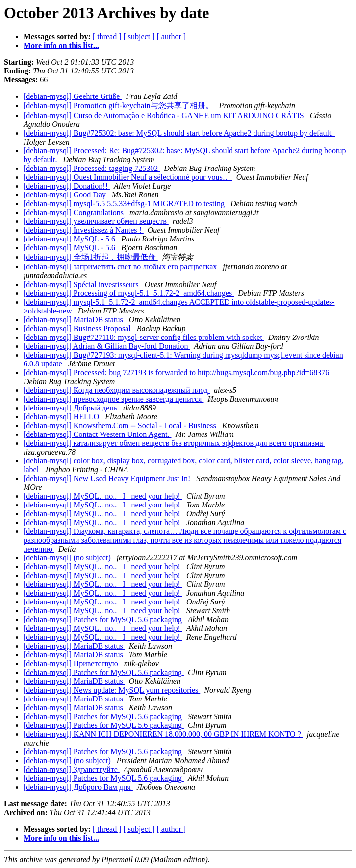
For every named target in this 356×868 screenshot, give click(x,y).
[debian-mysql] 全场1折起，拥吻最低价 (91, 257)
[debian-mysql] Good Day (66, 195)
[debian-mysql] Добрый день (71, 408)
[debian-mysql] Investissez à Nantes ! (84, 230)
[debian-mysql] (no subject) (68, 558)
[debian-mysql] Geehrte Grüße (73, 96)
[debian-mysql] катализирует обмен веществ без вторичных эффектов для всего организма (174, 443)
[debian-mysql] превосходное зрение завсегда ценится (114, 399)
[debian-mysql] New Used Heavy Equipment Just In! (108, 478)
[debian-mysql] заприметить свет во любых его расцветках (121, 267)
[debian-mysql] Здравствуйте (72, 769)
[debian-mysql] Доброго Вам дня (78, 787)
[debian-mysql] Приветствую (72, 663)
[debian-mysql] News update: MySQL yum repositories (112, 690)
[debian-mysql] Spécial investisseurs (82, 284)
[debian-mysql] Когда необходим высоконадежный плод (117, 390)
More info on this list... (61, 45)
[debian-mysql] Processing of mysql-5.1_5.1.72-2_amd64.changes (129, 293)
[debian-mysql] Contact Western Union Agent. (97, 434)
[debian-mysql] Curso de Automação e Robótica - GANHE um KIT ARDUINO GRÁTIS (165, 115)
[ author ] (172, 36)
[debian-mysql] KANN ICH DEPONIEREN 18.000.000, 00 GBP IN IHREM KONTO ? (163, 734)
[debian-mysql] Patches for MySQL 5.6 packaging (104, 619)
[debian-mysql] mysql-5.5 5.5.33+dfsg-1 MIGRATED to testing (125, 204)
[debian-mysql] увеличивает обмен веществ (96, 221)
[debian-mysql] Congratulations (75, 212)
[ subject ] (139, 36)
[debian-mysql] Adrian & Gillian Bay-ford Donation (107, 346)
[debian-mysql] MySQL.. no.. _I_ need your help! (103, 496)
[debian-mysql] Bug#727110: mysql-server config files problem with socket (144, 337)
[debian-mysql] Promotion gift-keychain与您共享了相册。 (119, 106)
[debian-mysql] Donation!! (67, 186)
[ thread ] (107, 36)
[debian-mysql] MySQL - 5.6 (70, 239)
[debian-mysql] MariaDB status (74, 320)
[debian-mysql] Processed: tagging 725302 (92, 168)
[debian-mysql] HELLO (62, 417)
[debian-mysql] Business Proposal (78, 328)
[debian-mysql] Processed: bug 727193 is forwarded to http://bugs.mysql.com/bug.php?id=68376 (177, 373)
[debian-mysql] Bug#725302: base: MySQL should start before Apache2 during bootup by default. (179, 133)
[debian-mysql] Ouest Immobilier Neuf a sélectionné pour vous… (128, 177)
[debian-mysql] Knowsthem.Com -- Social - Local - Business (121, 425)
